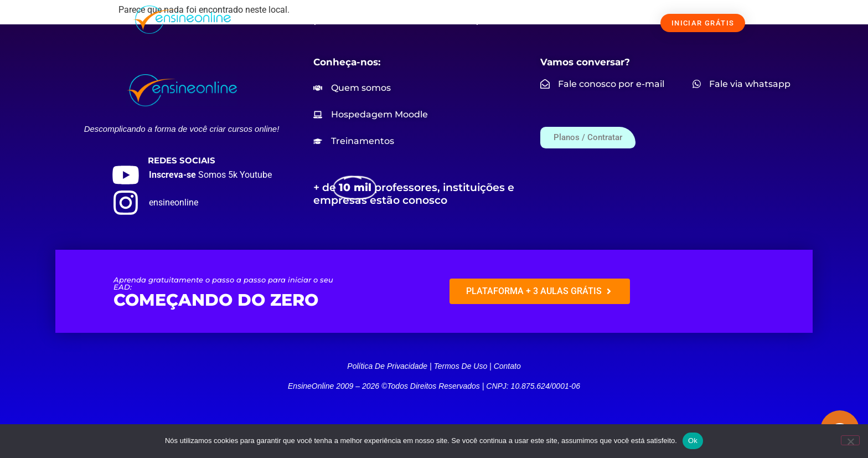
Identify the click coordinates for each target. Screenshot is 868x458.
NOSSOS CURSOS (403, 20)
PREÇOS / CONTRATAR (500, 20)
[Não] (850, 440)
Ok (693, 441)
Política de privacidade (387, 366)
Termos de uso (460, 366)
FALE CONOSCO (595, 20)
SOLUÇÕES (319, 20)
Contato (507, 366)
